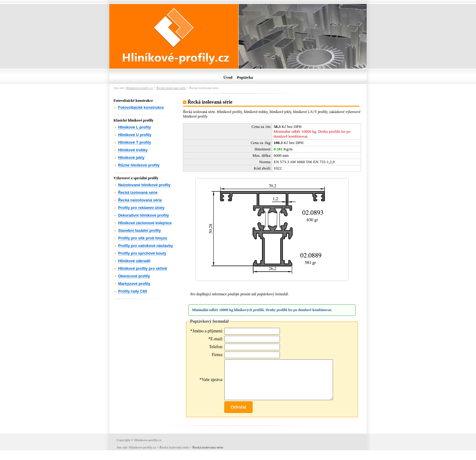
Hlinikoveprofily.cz (139, 88)
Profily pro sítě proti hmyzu (143, 238)
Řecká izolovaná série (171, 88)
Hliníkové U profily (135, 135)
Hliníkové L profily (134, 127)
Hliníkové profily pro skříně (143, 269)
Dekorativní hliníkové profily (143, 215)
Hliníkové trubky (133, 150)
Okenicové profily (134, 276)
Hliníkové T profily (134, 142)
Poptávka (245, 77)
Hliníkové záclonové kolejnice (145, 223)
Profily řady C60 (133, 291)
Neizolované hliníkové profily (144, 185)
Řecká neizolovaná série (140, 200)
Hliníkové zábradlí (134, 261)
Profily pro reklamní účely (141, 208)
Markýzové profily (134, 284)
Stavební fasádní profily (139, 231)
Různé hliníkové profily (139, 165)
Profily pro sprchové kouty (142, 253)
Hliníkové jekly (131, 158)
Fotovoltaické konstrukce (141, 108)
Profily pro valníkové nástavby (146, 246)
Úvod (228, 77)
